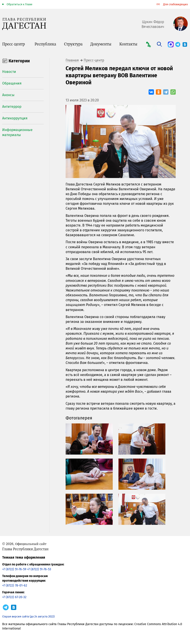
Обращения (12, 83)
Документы (101, 44)
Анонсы (8, 95)
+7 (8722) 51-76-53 (39, 569)
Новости (9, 72)
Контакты (128, 44)
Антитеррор (12, 107)
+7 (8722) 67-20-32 (14, 597)
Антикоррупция (15, 118)
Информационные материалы (17, 132)
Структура (73, 44)
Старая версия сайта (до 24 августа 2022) (28, 616)
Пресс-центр (14, 44)
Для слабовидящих (175, 4)
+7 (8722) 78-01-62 (15, 586)
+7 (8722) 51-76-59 (14, 569)
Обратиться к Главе (19, 4)
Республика (45, 44)
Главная (72, 60)
